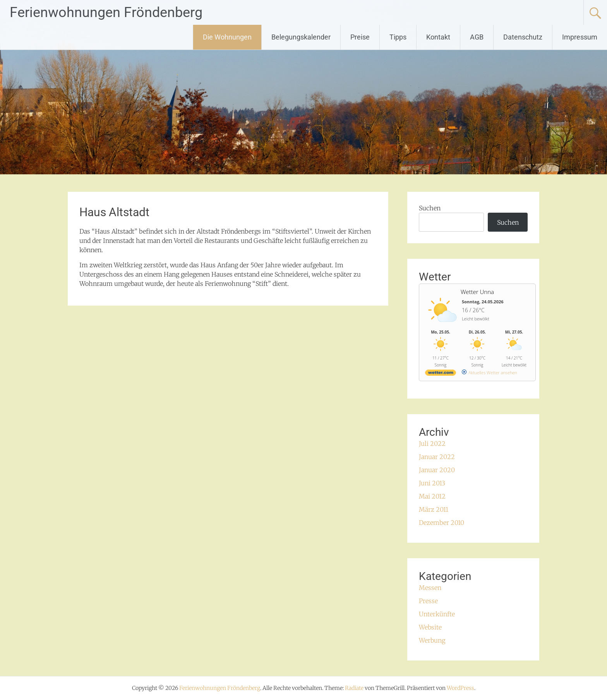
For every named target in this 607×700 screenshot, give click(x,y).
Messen (430, 588)
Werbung (432, 640)
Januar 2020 (437, 470)
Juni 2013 (432, 483)
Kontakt (438, 37)
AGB (477, 37)
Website (430, 627)
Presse (428, 601)
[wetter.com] (441, 374)
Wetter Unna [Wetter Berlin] (477, 292)
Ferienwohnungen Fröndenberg (106, 12)
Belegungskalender (301, 37)
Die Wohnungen (227, 37)
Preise (360, 37)
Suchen (430, 208)
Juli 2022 (432, 444)
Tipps (398, 37)
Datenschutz (523, 37)
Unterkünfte (437, 614)
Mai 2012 (432, 496)
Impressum (580, 37)
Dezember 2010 (442, 523)
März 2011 (434, 509)
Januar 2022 (437, 457)
